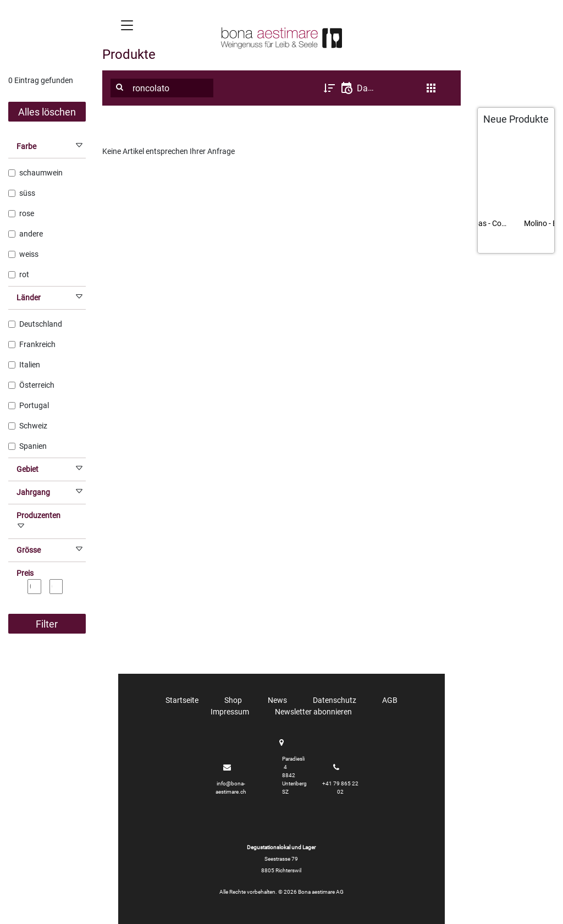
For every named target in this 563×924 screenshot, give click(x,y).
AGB (390, 700)
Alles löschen (47, 112)
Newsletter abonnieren (313, 712)
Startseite (182, 700)
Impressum (230, 712)
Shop (233, 700)
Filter (47, 624)
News (277, 700)
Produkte (129, 54)
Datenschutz (335, 700)
